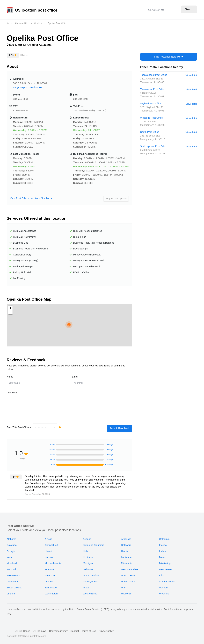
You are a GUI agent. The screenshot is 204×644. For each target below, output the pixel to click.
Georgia (11, 549)
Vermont (164, 586)
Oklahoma (12, 580)
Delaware (126, 543)
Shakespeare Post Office (154, 146)
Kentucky (88, 555)
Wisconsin (127, 592)
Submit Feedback (120, 426)
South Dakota (14, 586)
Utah (124, 586)
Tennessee (51, 586)
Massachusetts (53, 561)
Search (189, 9)
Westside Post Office (151, 118)
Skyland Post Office (151, 103)
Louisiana (126, 555)
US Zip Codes (22, 629)
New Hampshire (130, 567)
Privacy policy (106, 629)
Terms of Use (89, 629)
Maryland (12, 561)
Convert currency (58, 629)
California (164, 537)
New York (50, 574)
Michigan (88, 561)
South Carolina (167, 580)
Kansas (49, 555)
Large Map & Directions (27, 87)
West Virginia (90, 592)
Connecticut (51, 543)
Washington (51, 592)
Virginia (11, 592)
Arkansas (126, 537)
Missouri (11, 567)
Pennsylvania (90, 580)
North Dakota (128, 574)
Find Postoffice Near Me (169, 57)
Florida (163, 543)
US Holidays (40, 629)
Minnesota (127, 561)
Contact (75, 629)
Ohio (162, 574)
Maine (163, 555)
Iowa (9, 555)
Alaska (48, 537)
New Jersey (166, 567)
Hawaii (48, 549)
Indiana (163, 549)
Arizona (87, 537)
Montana (50, 567)
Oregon (49, 580)
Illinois (124, 549)
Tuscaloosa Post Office (153, 89)
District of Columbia (94, 543)
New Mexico (13, 574)
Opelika (38, 23)
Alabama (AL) (22, 23)
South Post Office (150, 132)
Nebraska (88, 567)
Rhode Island (128, 580)
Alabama (11, 537)
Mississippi (165, 561)
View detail (191, 75)
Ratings (109, 463)
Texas (86, 586)
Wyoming (164, 592)
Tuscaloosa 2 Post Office (154, 75)
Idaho (86, 549)
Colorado (12, 543)
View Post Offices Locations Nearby (31, 198)
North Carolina (91, 574)
